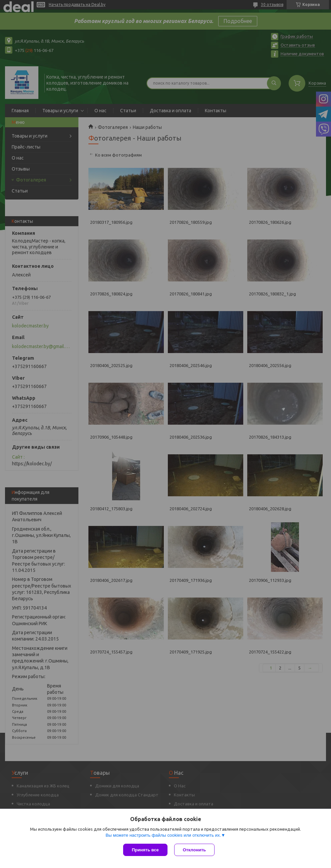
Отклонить (194, 850)
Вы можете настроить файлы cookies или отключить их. (163, 835)
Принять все (145, 850)
